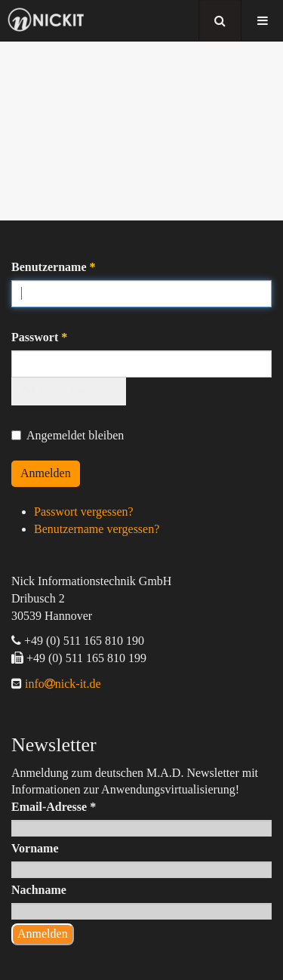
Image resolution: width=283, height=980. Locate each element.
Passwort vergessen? (84, 512)
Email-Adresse (54, 807)
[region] (141, 131)
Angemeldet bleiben (68, 435)
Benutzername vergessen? (97, 529)
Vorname (35, 848)
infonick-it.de (62, 684)
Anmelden (46, 473)
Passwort (39, 337)
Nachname (39, 890)
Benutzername (54, 267)
